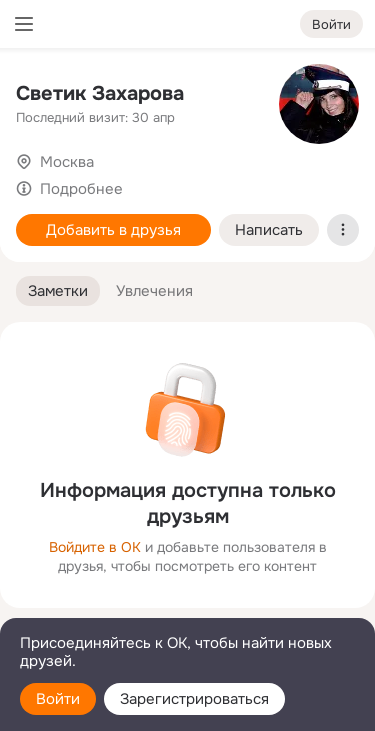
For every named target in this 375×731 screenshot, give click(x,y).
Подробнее (81, 189)
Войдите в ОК (95, 547)
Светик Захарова (100, 93)
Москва (67, 162)
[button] (58, 291)
